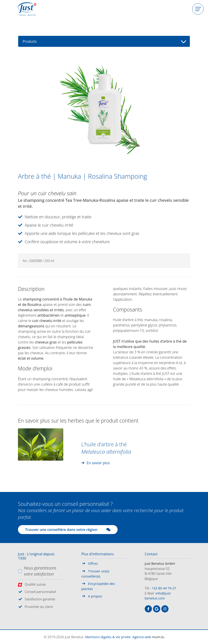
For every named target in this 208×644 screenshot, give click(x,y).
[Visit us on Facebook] (148, 609)
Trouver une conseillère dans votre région (68, 530)
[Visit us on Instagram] (165, 609)
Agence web (142, 637)
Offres (93, 563)
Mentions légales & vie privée (108, 637)
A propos (95, 596)
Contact (151, 554)
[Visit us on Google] (157, 609)
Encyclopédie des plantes (98, 586)
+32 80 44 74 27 (164, 588)
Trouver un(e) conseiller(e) (95, 574)
